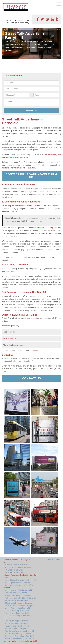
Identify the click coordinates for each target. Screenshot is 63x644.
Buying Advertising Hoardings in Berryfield (20, 641)
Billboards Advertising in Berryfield (17, 560)
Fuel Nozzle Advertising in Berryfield (20, 639)
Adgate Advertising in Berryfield (18, 616)
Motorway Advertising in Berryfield (19, 603)
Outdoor (7, 588)
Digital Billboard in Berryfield (16, 600)
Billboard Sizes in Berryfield (16, 565)
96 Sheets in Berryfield (14, 572)
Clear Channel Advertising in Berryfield (21, 580)
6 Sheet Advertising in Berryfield (18, 567)
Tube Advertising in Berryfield (17, 593)
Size (5, 562)
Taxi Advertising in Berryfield (16, 621)
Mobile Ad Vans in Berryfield (16, 628)
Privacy (50, 560)
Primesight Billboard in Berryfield (18, 583)
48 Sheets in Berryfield (14, 570)
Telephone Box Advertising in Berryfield (21, 598)
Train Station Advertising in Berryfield (20, 606)
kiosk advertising (50, 154)
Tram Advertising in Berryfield (17, 613)
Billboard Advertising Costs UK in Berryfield (20, 575)
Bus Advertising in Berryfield (16, 623)
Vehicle (6, 618)
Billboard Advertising (45, 228)
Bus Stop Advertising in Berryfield (19, 590)
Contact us (31, 378)
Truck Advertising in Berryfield (17, 626)
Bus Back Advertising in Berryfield (19, 634)
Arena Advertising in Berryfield (17, 611)
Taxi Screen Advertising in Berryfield (20, 631)
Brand (6, 578)
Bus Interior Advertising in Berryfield (19, 636)
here (36, 351)
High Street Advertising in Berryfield (19, 585)
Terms (57, 560)
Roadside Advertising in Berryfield (19, 595)
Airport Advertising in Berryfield (17, 608)
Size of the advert (10, 338)
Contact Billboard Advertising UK (31, 176)
